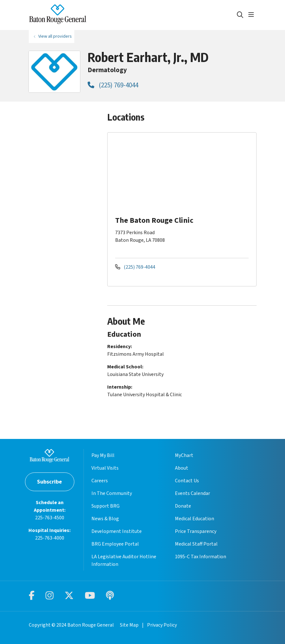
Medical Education (195, 519)
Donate (183, 506)
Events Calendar (192, 493)
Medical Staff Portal (196, 544)
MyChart (184, 455)
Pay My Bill (103, 455)
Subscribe (50, 482)
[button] (252, 15)
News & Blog (105, 519)
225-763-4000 (50, 538)
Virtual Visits (105, 468)
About (182, 468)
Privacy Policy (162, 625)
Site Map (129, 625)
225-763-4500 (50, 518)
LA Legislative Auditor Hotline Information (124, 560)
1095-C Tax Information (201, 557)
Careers (100, 481)
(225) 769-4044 (113, 85)
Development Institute (117, 531)
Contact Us (187, 481)
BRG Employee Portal (115, 544)
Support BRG (105, 506)
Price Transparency (196, 531)
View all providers (55, 36)
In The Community (112, 493)
